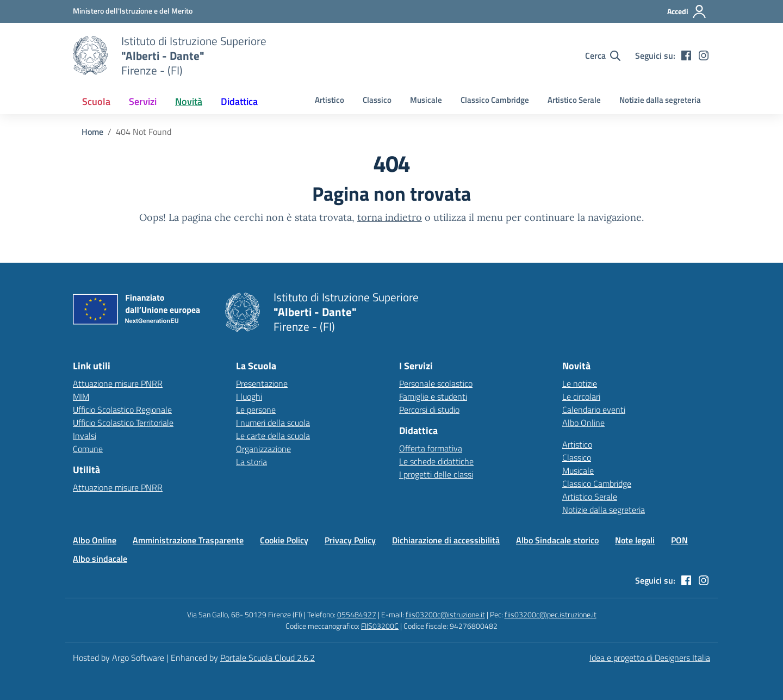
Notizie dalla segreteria (660, 100)
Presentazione (262, 383)
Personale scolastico (436, 383)
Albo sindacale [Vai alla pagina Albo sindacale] (100, 559)
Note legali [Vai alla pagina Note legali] (635, 540)
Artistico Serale (574, 100)
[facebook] (686, 55)
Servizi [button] (143, 101)
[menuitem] (96, 101)
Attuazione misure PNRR (118, 383)
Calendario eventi (594, 410)
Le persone (256, 410)
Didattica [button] (239, 101)
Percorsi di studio (429, 410)
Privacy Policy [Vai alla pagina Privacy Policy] (350, 540)
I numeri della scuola (273, 423)
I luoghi (249, 397)
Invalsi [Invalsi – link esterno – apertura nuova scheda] (85, 436)
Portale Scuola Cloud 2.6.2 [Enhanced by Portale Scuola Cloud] (268, 658)
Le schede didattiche (436, 461)
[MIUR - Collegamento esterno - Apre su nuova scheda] (133, 11)
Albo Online (583, 423)
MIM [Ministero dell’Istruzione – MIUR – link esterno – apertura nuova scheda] (81, 397)
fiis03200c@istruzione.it (445, 614)
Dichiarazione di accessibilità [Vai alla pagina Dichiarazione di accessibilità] (446, 540)
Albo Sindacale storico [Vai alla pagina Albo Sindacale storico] (557, 540)
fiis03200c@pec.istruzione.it (551, 614)
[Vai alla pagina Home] (92, 132)
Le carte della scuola (273, 436)
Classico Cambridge (495, 100)
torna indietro (390, 217)
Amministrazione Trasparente (188, 540)
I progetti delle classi (436, 474)
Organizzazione (263, 449)
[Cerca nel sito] (603, 55)
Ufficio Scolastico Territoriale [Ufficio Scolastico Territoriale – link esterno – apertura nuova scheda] (123, 423)
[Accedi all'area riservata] (687, 11)
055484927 (357, 614)
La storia (251, 462)
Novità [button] (189, 101)
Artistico (330, 100)
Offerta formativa (431, 448)
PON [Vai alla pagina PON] (679, 540)
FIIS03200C (380, 626)
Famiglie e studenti (433, 397)
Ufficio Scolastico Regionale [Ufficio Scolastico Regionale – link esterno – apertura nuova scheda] (122, 410)
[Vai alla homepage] (90, 55)
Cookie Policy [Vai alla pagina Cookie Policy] (284, 540)
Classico (377, 100)
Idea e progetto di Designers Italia (650, 658)
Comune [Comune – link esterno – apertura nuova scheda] (88, 449)
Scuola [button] (96, 101)
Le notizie (580, 383)
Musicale (426, 100)
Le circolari (581, 397)
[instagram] (704, 55)
